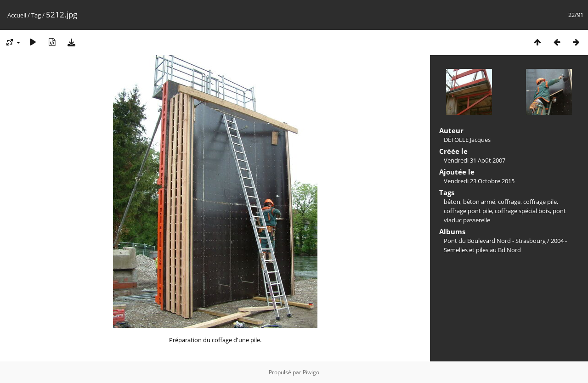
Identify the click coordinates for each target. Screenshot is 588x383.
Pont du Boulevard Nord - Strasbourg (495, 241)
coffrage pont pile (468, 211)
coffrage (509, 202)
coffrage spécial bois (522, 211)
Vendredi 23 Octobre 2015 (479, 181)
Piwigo (311, 372)
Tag (36, 15)
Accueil (17, 15)
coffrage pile (540, 202)
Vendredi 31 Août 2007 (475, 160)
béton (452, 202)
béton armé (479, 202)
